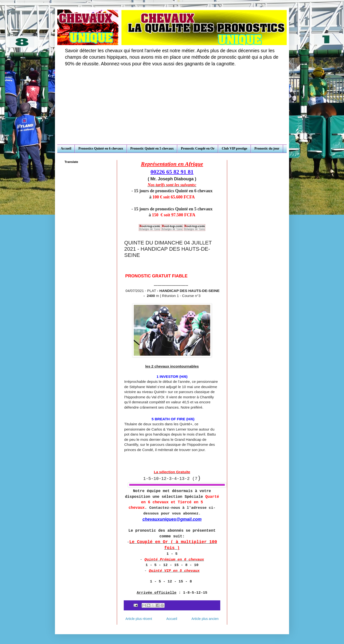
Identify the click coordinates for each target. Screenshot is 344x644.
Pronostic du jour (267, 148)
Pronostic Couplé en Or (198, 148)
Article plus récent (139, 619)
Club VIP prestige (234, 148)
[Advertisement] (172, 109)
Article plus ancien (205, 619)
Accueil (66, 148)
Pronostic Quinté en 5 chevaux (152, 148)
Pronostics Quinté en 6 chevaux (101, 148)
